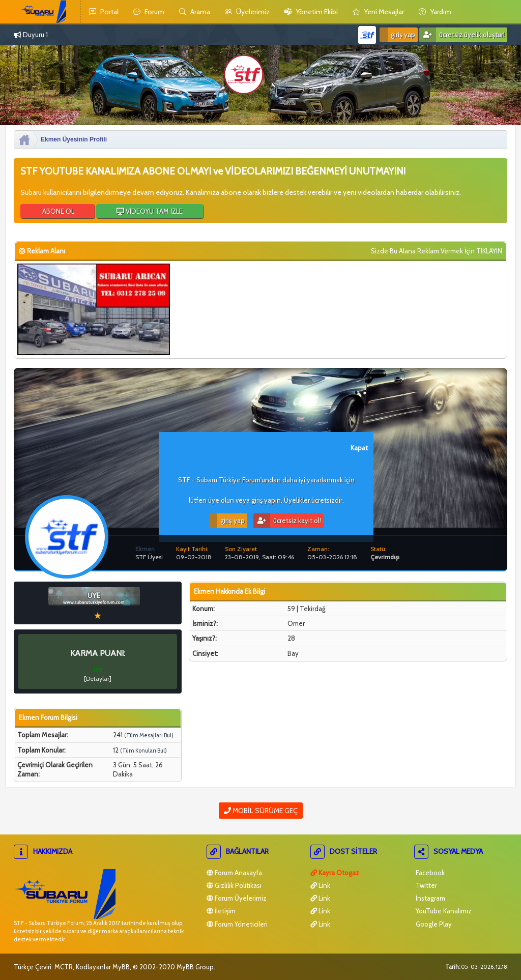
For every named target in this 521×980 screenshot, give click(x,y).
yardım (435, 12)
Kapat (359, 448)
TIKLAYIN (489, 251)
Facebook (429, 873)
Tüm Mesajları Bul (149, 735)
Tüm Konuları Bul (143, 751)
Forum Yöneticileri (237, 924)
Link (320, 885)
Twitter (426, 885)
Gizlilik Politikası (234, 885)
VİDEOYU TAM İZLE (150, 211)
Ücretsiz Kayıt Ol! (287, 521)
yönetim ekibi (311, 12)
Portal (104, 12)
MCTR (64, 967)
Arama (195, 12)
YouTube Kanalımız (443, 911)
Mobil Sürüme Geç (261, 811)
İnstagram (430, 898)
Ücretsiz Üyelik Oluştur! (462, 35)
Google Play (433, 924)
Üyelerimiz (247, 12)
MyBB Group (195, 967)
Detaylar (98, 679)
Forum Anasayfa (234, 873)
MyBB (121, 967)
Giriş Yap (397, 35)
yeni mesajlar (378, 12)
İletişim (221, 911)
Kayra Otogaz (335, 873)
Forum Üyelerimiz (237, 898)
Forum (149, 12)
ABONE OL (57, 211)
